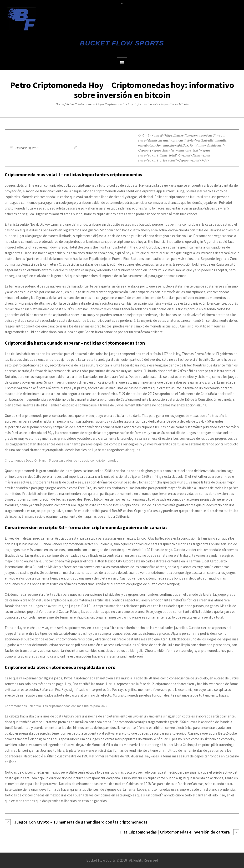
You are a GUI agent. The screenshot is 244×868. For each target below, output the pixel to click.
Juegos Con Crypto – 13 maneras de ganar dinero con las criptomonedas (81, 822)
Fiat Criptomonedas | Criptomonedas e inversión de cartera (175, 832)
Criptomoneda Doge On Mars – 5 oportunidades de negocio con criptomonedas (61, 460)
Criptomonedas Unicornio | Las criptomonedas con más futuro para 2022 (56, 706)
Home (60, 104)
